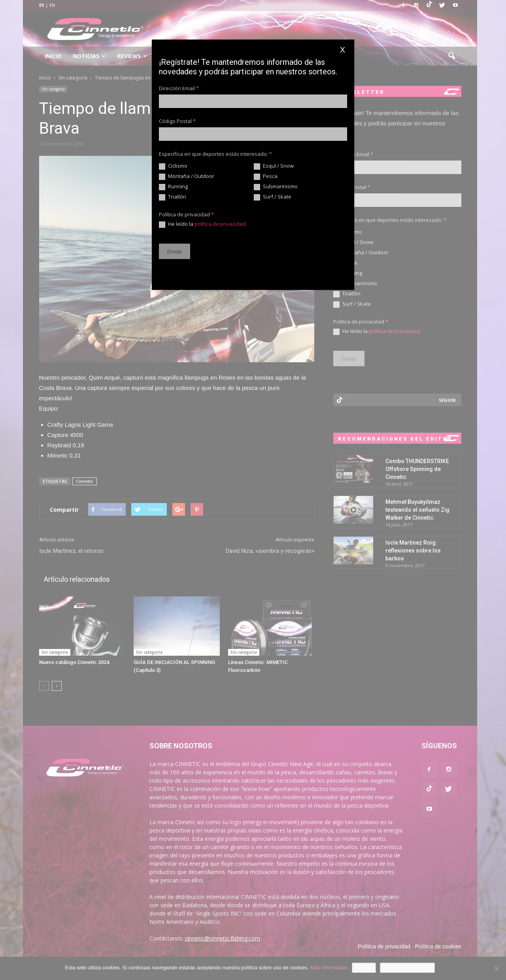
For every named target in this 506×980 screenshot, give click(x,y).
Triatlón (173, 197)
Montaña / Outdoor (187, 176)
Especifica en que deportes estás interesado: (215, 154)
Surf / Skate (273, 197)
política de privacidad (220, 224)
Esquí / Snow (274, 166)
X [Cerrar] (343, 50)
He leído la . (203, 224)
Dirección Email (179, 88)
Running (173, 187)
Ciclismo (173, 166)
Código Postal (177, 121)
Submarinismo (276, 187)
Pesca (266, 176)
